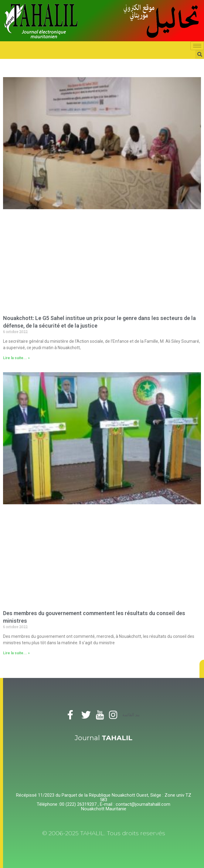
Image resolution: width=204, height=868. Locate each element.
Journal (104, 738)
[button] (202, 669)
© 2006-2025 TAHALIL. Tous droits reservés (104, 833)
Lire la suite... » (16, 358)
